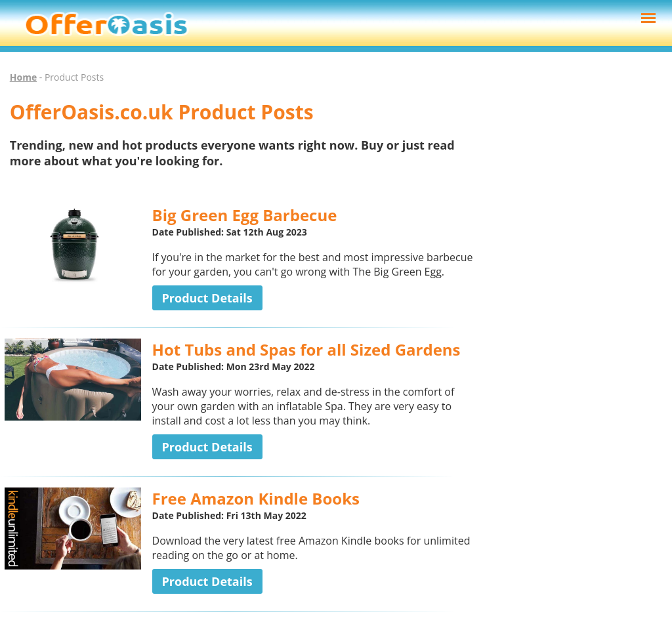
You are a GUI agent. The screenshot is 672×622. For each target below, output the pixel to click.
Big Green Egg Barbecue (245, 215)
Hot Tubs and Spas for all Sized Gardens (306, 349)
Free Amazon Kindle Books (256, 498)
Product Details (207, 298)
